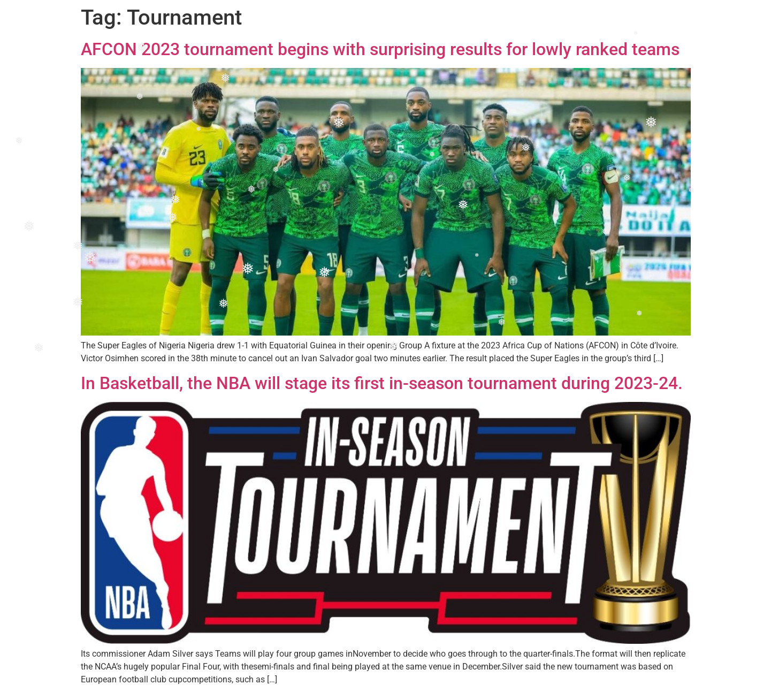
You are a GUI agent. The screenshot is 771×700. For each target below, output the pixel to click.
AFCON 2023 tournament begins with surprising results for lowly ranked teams (380, 49)
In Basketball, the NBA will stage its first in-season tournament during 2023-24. (382, 383)
